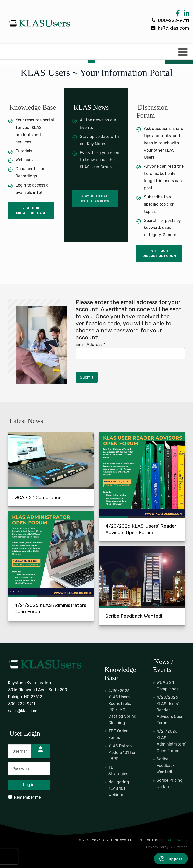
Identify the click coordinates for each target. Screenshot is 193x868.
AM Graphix (178, 840)
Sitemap (181, 847)
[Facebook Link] (178, 14)
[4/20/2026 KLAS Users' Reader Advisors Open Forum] (142, 487)
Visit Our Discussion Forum (159, 253)
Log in (29, 785)
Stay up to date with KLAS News (95, 198)
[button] (183, 52)
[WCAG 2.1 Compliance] (51, 469)
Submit (87, 377)
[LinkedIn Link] (186, 14)
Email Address (90, 345)
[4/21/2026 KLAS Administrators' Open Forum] (51, 566)
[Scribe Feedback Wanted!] (142, 585)
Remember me (28, 797)
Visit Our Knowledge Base (31, 210)
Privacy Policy (157, 847)
